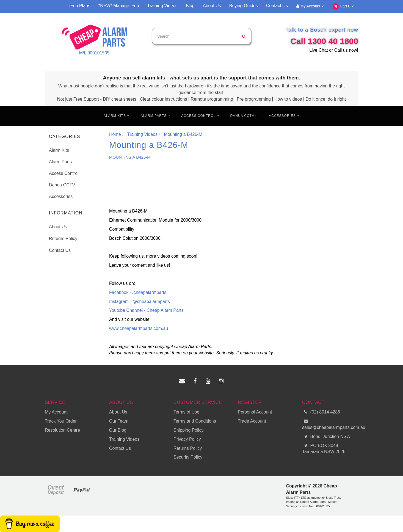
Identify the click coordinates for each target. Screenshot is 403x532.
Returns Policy (63, 239)
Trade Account (252, 421)
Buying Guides (244, 6)
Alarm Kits (117, 116)
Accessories (284, 116)
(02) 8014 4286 (321, 412)
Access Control (200, 116)
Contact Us (277, 6)
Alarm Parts (155, 116)
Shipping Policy (188, 430)
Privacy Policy (187, 439)
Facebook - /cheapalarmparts (138, 292)
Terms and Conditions (195, 421)
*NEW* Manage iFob (119, 6)
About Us (212, 6)
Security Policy (188, 457)
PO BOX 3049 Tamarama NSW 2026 (324, 448)
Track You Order (61, 421)
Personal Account (255, 412)
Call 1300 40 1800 (324, 41)
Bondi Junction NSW (326, 437)
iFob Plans (80, 6)
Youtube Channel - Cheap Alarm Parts (146, 310)
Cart (343, 6)
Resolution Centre (62, 430)
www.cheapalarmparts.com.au (139, 328)
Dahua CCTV (244, 116)
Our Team (119, 421)
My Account (310, 6)
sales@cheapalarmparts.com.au (330, 424)
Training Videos (162, 6)
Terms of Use (186, 412)
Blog (190, 6)
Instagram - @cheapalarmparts (140, 301)
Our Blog (118, 430)
